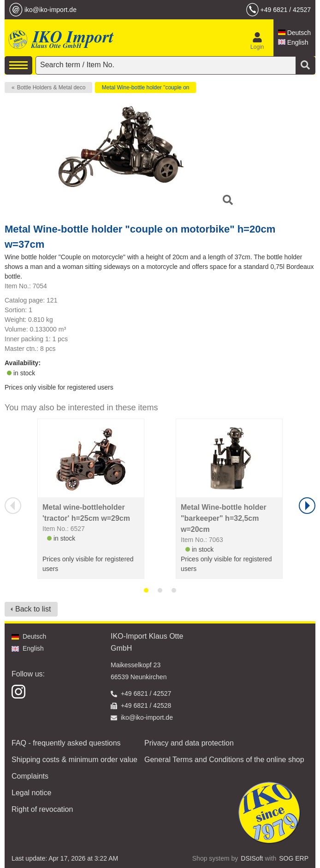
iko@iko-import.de (50, 10)
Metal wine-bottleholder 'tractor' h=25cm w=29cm (86, 513)
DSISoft (252, 858)
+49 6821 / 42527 (286, 10)
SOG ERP (294, 858)
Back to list (33, 609)
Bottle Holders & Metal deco (51, 87)
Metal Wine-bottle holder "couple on (146, 87)
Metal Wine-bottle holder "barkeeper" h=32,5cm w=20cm (224, 518)
